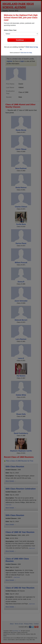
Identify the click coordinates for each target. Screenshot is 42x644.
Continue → (21, 40)
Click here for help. (26, 53)
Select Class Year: (10, 30)
